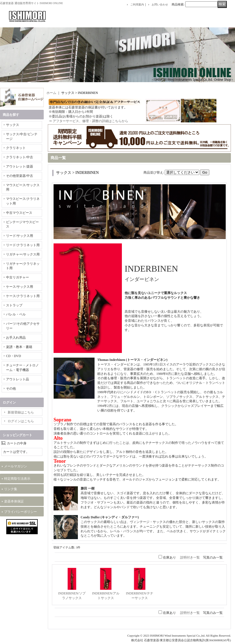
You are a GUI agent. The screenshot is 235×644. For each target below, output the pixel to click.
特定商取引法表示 (17, 479)
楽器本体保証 (14, 501)
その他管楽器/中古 (20, 176)
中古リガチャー (17, 277)
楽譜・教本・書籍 (19, 347)
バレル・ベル (16, 314)
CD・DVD (14, 356)
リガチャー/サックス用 (23, 254)
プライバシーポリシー (20, 512)
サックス (13, 125)
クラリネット (16, 148)
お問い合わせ (160, 5)
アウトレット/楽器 (20, 166)
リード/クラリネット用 (23, 245)
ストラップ (14, 305)
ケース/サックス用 (20, 287)
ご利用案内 (137, 5)
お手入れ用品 (16, 338)
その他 (11, 389)
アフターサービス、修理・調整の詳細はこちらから (90, 121)
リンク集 (11, 489)
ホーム (51, 93)
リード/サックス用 (20, 236)
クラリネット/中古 (20, 157)
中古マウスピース (19, 213)
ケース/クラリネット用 (23, 296)
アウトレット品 (17, 379)
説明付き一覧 (190, 557)
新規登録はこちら (21, 412)
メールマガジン (16, 466)
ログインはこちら (21, 421)
